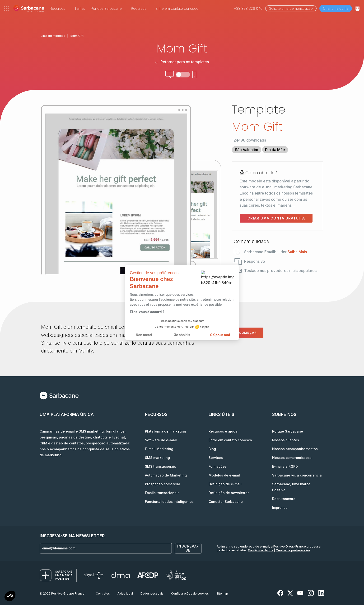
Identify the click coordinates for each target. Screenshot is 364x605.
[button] (10, 597)
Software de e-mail (161, 440)
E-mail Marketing (159, 449)
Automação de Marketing (166, 475)
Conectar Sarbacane (226, 502)
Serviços (216, 458)
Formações (218, 466)
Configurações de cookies (190, 593)
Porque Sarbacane (288, 431)
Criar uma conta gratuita (276, 218)
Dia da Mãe (275, 150)
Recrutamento (284, 499)
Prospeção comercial (162, 484)
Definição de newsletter (229, 493)
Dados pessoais (152, 593)
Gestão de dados (261, 550)
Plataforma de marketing (166, 431)
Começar (248, 333)
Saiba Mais (297, 252)
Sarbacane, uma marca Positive (291, 487)
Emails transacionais (162, 493)
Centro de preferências (293, 550)
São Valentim (247, 150)
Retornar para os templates (182, 62)
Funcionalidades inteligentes (169, 502)
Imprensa (280, 507)
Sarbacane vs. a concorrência (297, 475)
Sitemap (222, 593)
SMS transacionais (161, 466)
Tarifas (80, 8)
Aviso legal (125, 593)
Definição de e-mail (225, 484)
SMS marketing (157, 458)
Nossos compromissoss (292, 458)
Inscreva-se (188, 548)
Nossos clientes (286, 440)
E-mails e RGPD (285, 466)
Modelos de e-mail (224, 475)
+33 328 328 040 (248, 8)
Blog (212, 449)
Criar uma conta (336, 8)
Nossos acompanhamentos (295, 449)
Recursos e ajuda (223, 431)
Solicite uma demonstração (291, 8)
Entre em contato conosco (177, 8)
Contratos (103, 593)
